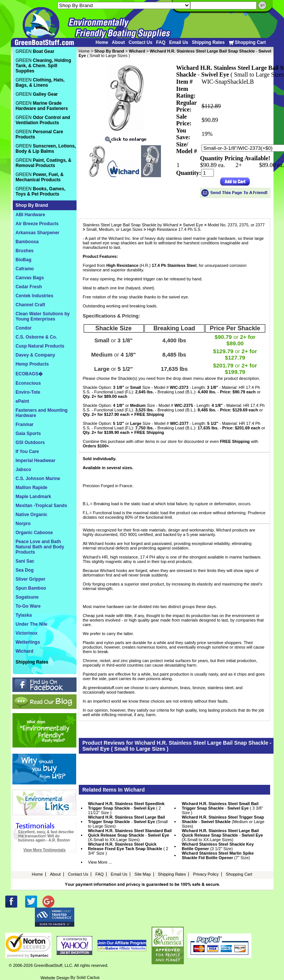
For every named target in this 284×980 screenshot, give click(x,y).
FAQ (161, 42)
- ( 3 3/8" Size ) (222, 808)
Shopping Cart (247, 43)
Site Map (142, 874)
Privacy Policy (206, 874)
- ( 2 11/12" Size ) (126, 808)
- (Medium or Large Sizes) (223, 822)
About (118, 42)
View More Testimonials (44, 850)
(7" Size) (218, 855)
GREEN (35, 51)
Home (102, 42)
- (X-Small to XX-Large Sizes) (130, 835)
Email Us (179, 42)
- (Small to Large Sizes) (128, 822)
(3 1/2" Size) (218, 846)
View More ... (100, 862)
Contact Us (140, 42)
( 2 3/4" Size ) (128, 849)
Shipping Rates (208, 42)
